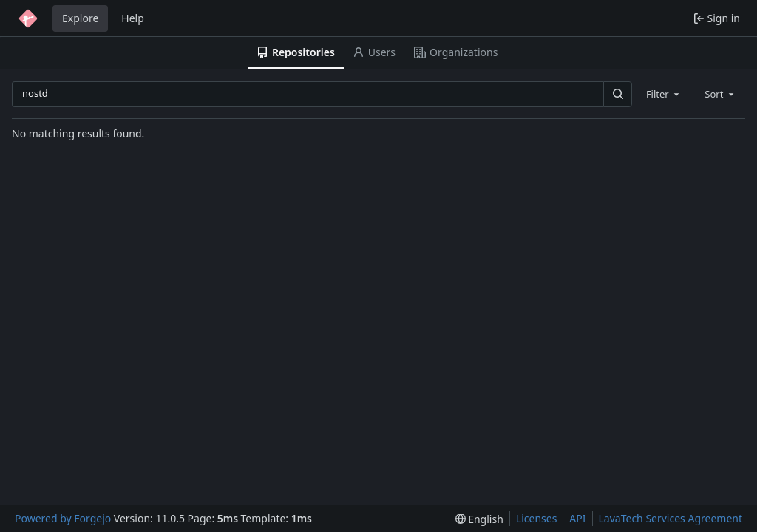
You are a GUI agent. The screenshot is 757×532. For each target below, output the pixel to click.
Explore (80, 18)
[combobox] (664, 94)
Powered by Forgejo (63, 518)
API (577, 518)
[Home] (28, 18)
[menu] (479, 519)
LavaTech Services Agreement (671, 518)
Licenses (537, 518)
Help (133, 18)
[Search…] (617, 94)
